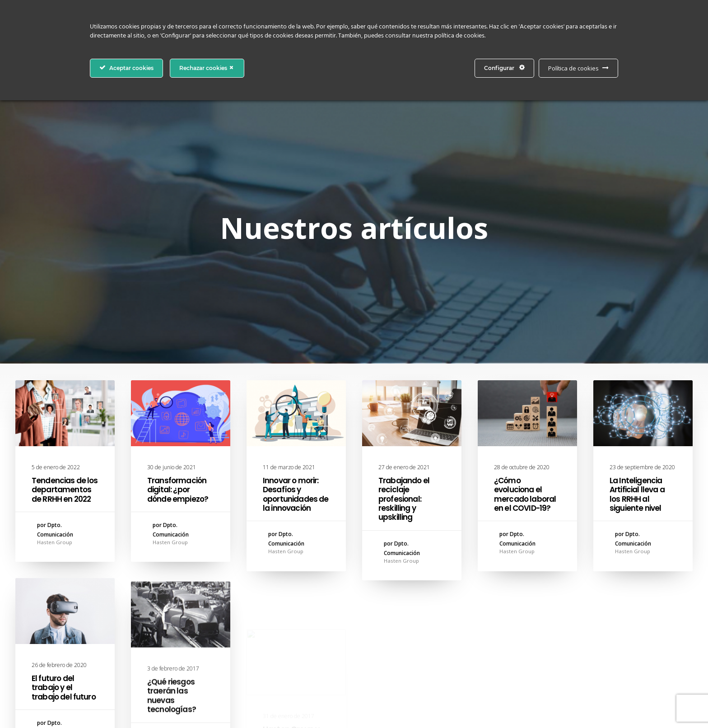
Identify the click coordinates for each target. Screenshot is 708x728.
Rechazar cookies (207, 68)
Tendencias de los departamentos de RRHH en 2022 (65, 344)
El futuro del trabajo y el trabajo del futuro (64, 572)
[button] (65, 268)
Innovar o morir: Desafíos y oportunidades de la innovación (296, 349)
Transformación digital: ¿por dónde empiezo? (178, 344)
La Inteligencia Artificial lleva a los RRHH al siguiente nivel (637, 356)
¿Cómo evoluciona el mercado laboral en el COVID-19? (525, 349)
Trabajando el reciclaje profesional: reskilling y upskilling (404, 354)
